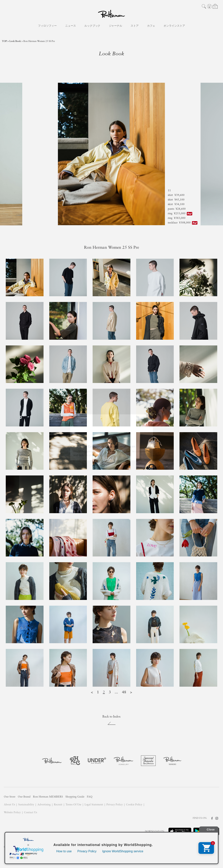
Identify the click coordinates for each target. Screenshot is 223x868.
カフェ (151, 26)
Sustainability (26, 805)
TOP (4, 41)
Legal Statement (94, 805)
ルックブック (92, 26)
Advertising (44, 805)
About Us (9, 805)
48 (124, 692)
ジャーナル (116, 26)
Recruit (58, 805)
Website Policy (12, 813)
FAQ (90, 797)
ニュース (71, 26)
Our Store (10, 797)
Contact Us (30, 813)
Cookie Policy (134, 805)
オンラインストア (174, 26)
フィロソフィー (47, 26)
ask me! (209, 857)
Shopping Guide (75, 797)
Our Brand (24, 797)
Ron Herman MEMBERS (48, 797)
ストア (135, 26)
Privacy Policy (115, 805)
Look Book (15, 41)
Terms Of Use (73, 805)
